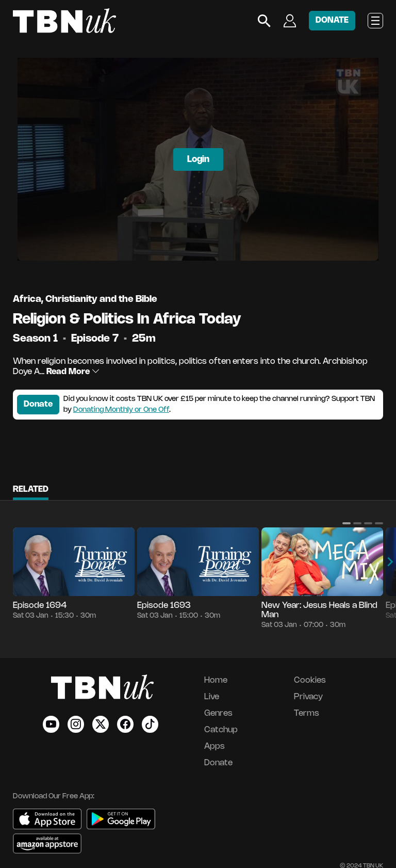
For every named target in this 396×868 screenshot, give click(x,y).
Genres (218, 713)
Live (212, 697)
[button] (346, 523)
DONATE (332, 20)
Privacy (308, 697)
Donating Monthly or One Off (121, 410)
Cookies (310, 680)
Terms (307, 713)
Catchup (221, 730)
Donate (38, 404)
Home (216, 680)
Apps (214, 746)
